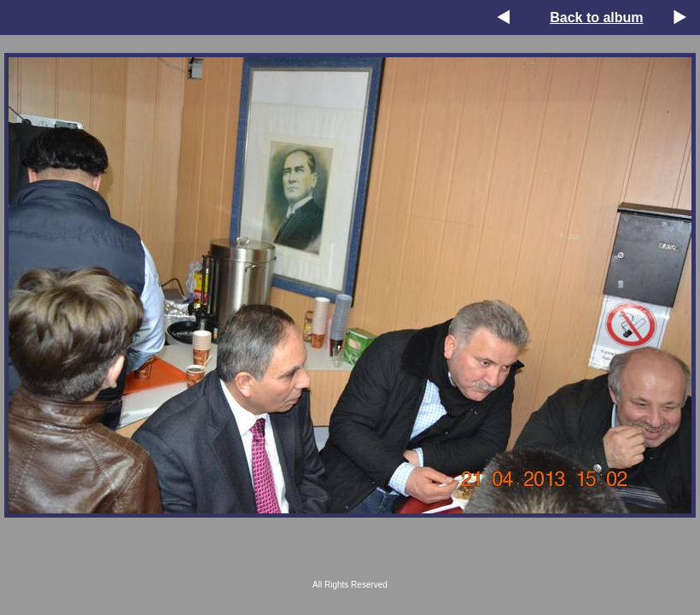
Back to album (596, 18)
